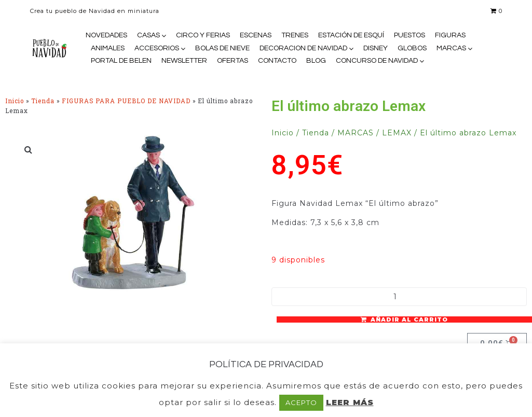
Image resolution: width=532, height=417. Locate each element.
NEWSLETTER (184, 61)
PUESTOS (410, 35)
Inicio (15, 101)
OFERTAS (233, 61)
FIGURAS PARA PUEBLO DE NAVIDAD (126, 101)
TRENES (295, 35)
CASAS (148, 35)
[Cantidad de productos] (399, 297)
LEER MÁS (350, 402)
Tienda (43, 101)
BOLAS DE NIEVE (222, 48)
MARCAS (451, 48)
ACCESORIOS (157, 48)
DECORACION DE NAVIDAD (303, 48)
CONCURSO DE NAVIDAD (377, 61)
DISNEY (376, 48)
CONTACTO (277, 61)
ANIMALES (108, 48)
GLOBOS (412, 48)
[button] (29, 149)
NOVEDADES (106, 35)
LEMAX (397, 133)
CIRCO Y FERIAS (203, 35)
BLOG (316, 61)
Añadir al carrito (409, 319)
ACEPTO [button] (301, 402)
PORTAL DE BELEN (121, 61)
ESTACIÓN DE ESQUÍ (351, 35)
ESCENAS (256, 35)
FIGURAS (450, 35)
